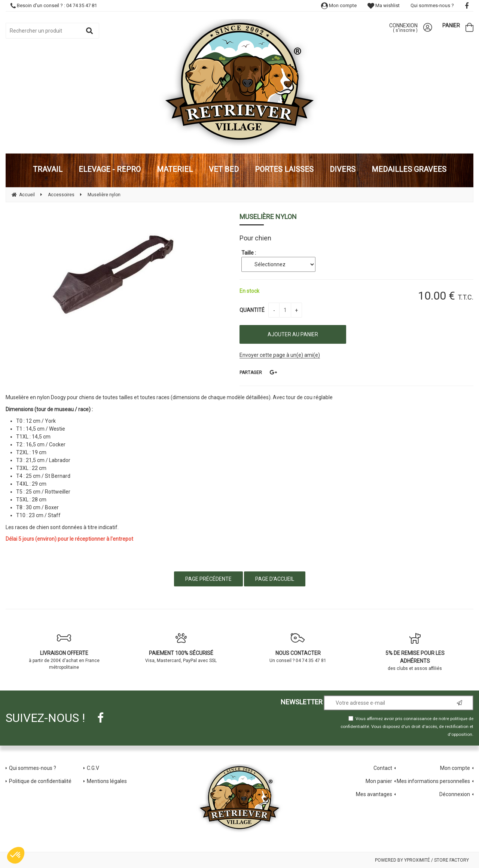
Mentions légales (107, 781)
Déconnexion (455, 794)
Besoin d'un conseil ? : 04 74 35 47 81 (54, 5)
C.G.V (93, 768)
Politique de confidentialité (40, 781)
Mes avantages (374, 794)
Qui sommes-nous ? (432, 5)
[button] (16, 855)
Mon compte (339, 5)
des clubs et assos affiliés (415, 652)
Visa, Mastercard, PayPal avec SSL (181, 648)
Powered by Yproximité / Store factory (422, 860)
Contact (383, 768)
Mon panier (379, 781)
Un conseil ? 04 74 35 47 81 (298, 648)
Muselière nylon (268, 217)
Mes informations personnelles (433, 781)
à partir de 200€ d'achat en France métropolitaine (64, 651)
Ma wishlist (384, 5)
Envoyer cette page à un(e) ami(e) (280, 355)
